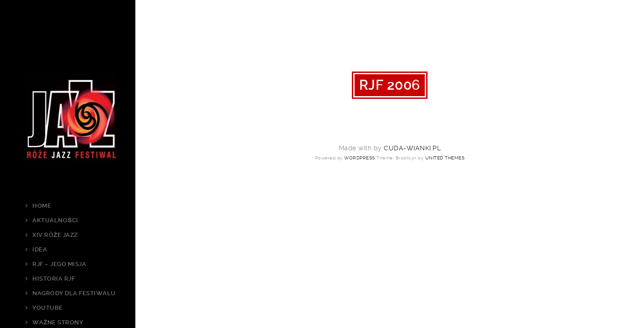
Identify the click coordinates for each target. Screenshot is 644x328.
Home (42, 206)
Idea (40, 249)
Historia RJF (54, 279)
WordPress (360, 158)
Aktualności (55, 220)
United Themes (445, 158)
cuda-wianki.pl (412, 148)
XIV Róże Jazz (55, 235)
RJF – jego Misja (59, 264)
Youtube (48, 308)
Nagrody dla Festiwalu (74, 293)
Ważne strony (58, 322)
